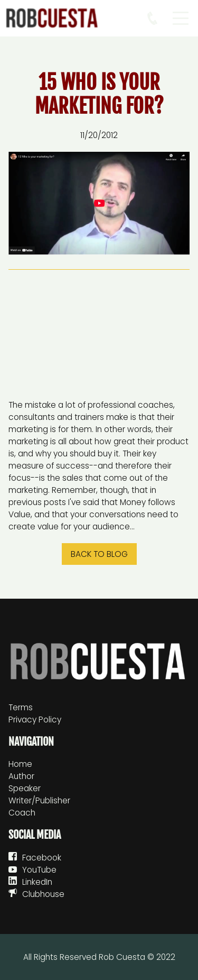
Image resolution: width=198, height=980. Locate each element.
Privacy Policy (35, 720)
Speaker (25, 788)
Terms (21, 707)
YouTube (39, 870)
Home (20, 764)
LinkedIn (37, 882)
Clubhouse (43, 894)
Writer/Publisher (39, 800)
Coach (22, 813)
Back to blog (99, 554)
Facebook (42, 858)
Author (21, 776)
